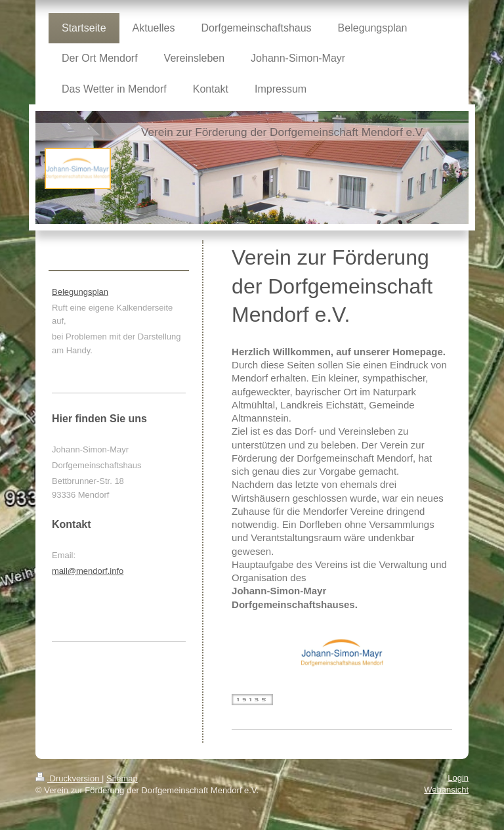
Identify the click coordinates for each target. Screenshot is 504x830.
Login (458, 778)
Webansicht (446, 790)
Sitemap (122, 778)
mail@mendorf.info (88, 571)
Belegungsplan (80, 292)
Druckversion (69, 778)
